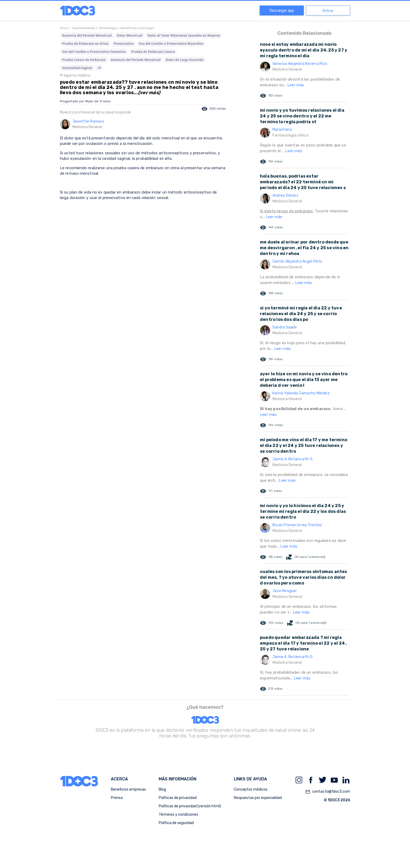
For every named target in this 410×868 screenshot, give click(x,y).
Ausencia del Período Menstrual (87, 35)
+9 (99, 68)
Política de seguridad (176, 823)
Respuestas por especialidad (258, 798)
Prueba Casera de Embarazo (84, 60)
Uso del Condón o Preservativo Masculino (171, 44)
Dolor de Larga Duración (185, 60)
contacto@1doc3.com (328, 792)
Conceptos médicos (251, 789)
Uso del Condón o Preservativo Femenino (94, 52)
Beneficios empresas (128, 789)
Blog (162, 789)
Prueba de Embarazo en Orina (85, 44)
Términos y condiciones (178, 815)
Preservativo (124, 44)
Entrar (328, 11)
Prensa (117, 798)
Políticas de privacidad (178, 798)
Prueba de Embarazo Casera (153, 52)
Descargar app (282, 11)
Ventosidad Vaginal (77, 68)
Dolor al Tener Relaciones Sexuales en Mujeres (184, 35)
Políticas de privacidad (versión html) (190, 806)
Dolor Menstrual (130, 35)
